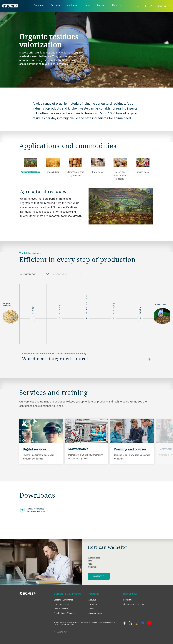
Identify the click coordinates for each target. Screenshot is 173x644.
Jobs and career (95, 613)
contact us (99, 576)
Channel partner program (134, 604)
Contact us (128, 600)
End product (68, 274)
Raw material (34, 274)
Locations (93, 604)
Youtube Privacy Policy (66, 624)
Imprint (94, 622)
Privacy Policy (59, 622)
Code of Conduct (61, 609)
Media (91, 609)
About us (92, 600)
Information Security (107, 622)
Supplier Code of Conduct (65, 613)
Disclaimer (84, 622)
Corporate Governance (63, 600)
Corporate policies (61, 604)
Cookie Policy (72, 622)
